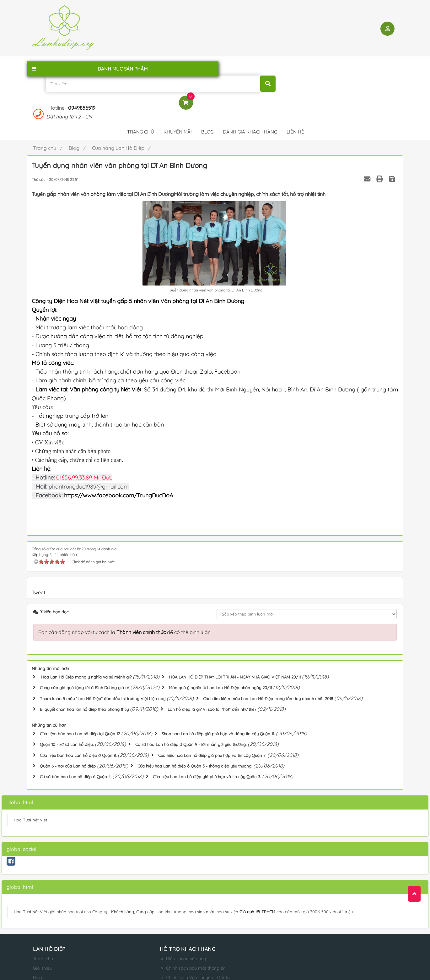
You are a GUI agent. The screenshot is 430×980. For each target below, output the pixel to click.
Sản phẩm (43, 925)
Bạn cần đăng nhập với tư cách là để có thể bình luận (124, 564)
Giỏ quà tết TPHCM (257, 840)
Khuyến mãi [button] (178, 64)
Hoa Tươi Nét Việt (30, 748)
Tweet (38, 524)
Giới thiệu (42, 896)
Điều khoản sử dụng (153, 887)
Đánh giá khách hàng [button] (250, 64)
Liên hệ (40, 915)
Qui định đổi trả (149, 934)
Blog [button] (207, 64)
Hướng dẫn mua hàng (156, 915)
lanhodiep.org (97, 969)
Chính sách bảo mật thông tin (163, 896)
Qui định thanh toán (153, 925)
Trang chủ (43, 887)
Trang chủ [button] (141, 64)
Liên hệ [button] (295, 64)
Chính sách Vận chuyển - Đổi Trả (166, 906)
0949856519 (328, 22)
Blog (38, 906)
